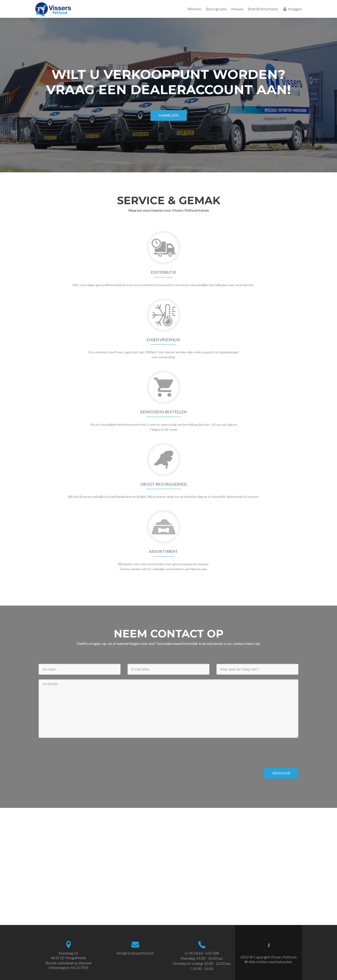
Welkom (194, 9)
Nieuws (237, 9)
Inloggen (292, 9)
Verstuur (281, 773)
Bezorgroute (216, 9)
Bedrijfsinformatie (263, 9)
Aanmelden (169, 115)
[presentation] (74, 752)
